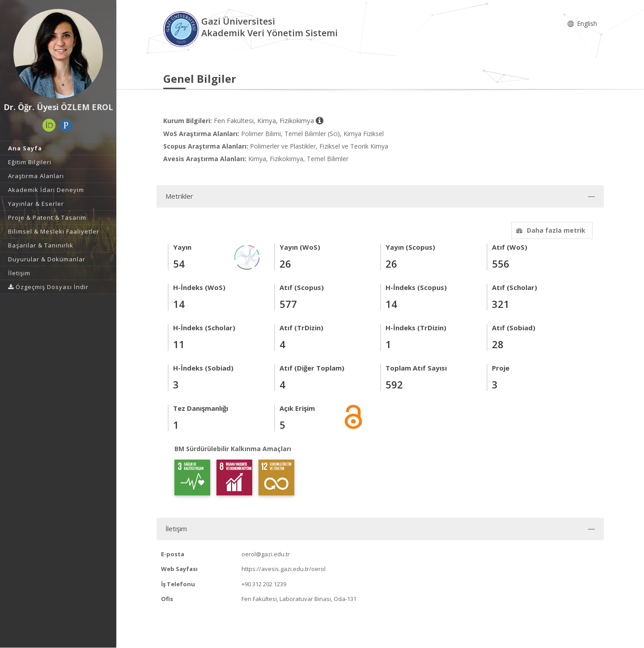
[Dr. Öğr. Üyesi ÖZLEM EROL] (58, 54)
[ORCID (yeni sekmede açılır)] (49, 125)
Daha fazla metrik (550, 230)
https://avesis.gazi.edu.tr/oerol (284, 569)
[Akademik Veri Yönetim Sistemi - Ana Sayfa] (182, 28)
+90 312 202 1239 (264, 584)
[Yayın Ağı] (247, 257)
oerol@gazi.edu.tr (266, 554)
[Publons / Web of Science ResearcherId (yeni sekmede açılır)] (66, 125)
